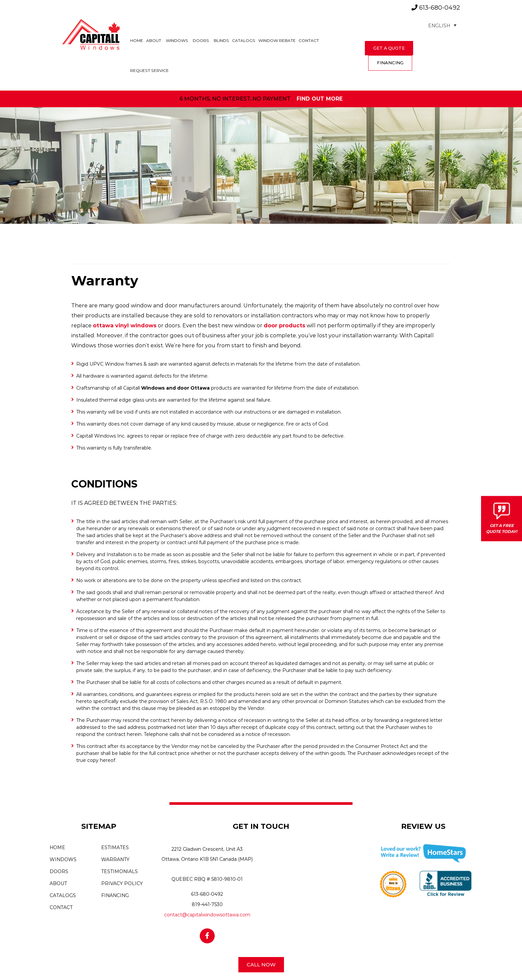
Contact (309, 40)
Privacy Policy (122, 883)
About (154, 40)
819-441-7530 (207, 904)
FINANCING (390, 63)
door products (284, 326)
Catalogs (244, 40)
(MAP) (245, 859)
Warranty (115, 859)
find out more (320, 99)
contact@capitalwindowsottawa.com (207, 915)
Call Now (261, 965)
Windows (177, 40)
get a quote (389, 48)
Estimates (115, 847)
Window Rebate (277, 40)
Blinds (221, 40)
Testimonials (120, 871)
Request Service (149, 70)
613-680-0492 (436, 8)
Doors (201, 40)
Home (137, 40)
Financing (115, 895)
